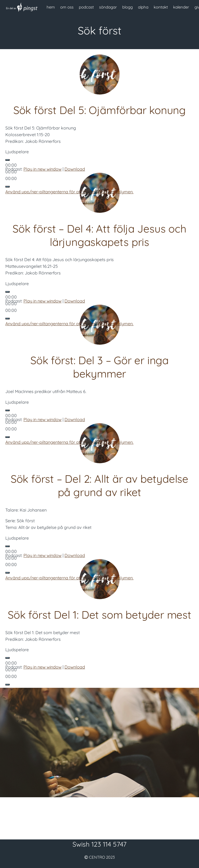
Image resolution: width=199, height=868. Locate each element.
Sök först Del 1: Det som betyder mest (99, 615)
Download (75, 169)
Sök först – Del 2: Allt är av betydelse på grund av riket (99, 485)
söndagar (108, 7)
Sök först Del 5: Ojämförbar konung (99, 110)
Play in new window (42, 169)
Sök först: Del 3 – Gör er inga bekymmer (99, 367)
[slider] (69, 192)
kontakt (161, 7)
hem (51, 7)
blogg (127, 7)
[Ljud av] (7, 187)
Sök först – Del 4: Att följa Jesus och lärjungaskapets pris (99, 235)
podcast (86, 7)
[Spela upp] (7, 160)
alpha (143, 7)
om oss (67, 7)
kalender (181, 7)
